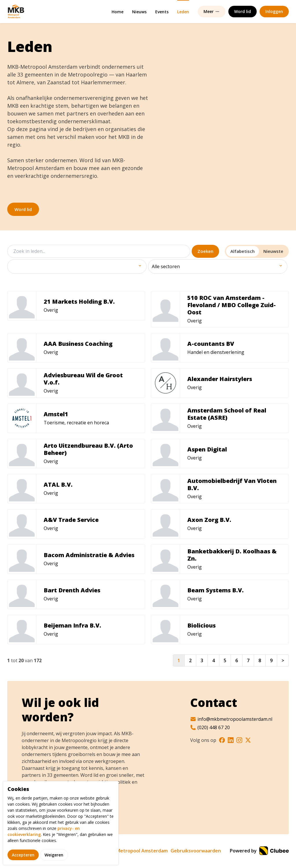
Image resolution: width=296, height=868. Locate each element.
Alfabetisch (243, 251)
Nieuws (139, 12)
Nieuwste (273, 251)
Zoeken (205, 251)
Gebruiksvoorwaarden (196, 851)
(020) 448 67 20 (210, 727)
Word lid (23, 209)
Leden (183, 12)
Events (162, 12)
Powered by (259, 851)
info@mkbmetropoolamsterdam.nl (231, 719)
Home (118, 12)
